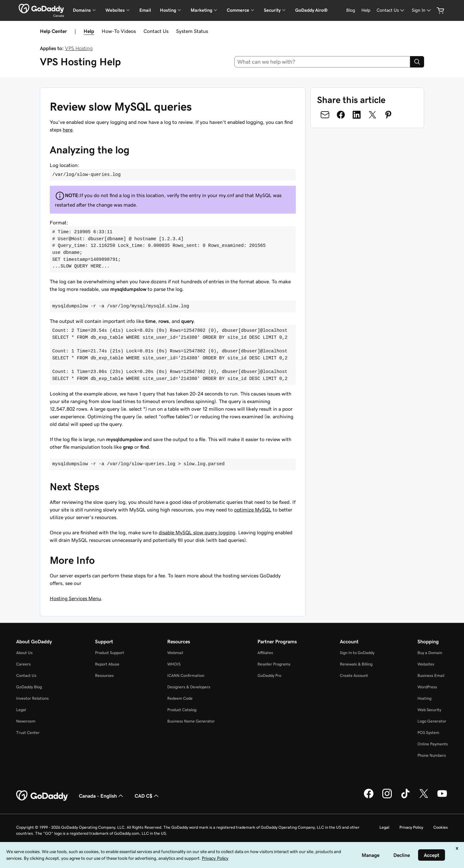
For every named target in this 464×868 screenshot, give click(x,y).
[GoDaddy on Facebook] (369, 797)
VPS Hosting (79, 48)
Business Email (431, 675)
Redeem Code (180, 698)
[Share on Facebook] (341, 115)
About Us (24, 653)
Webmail (175, 653)
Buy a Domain (430, 653)
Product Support (110, 653)
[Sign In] (422, 10)
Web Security (429, 710)
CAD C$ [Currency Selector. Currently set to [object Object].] (147, 796)
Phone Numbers (432, 755)
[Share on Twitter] (372, 115)
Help (89, 31)
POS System (428, 733)
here (68, 130)
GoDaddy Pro (269, 675)
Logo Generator (432, 721)
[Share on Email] (325, 115)
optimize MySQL (253, 510)
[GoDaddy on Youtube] (442, 797)
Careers (23, 664)
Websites (426, 664)
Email (145, 10)
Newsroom (26, 721)
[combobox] (322, 62)
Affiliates (265, 653)
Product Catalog (182, 710)
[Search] (417, 62)
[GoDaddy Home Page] (42, 796)
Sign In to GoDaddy (357, 653)
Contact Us (156, 31)
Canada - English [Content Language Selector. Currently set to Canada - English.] (102, 796)
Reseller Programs (274, 664)
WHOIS (174, 664)
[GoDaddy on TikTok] (405, 797)
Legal (21, 710)
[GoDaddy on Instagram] (387, 797)
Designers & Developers (189, 687)
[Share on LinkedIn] (357, 115)
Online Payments (433, 744)
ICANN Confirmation (186, 675)
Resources (104, 675)
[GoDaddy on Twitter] (424, 797)
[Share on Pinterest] (388, 115)
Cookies (441, 827)
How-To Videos (119, 31)
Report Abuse (107, 664)
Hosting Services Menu (75, 598)
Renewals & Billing (356, 664)
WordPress (427, 687)
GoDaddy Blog (29, 687)
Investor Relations (32, 698)
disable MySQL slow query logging (197, 532)
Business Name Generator (191, 721)
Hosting (424, 698)
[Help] (366, 10)
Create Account (354, 675)
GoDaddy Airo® (311, 10)
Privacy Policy (411, 827)
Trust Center (28, 733)
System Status (192, 31)
